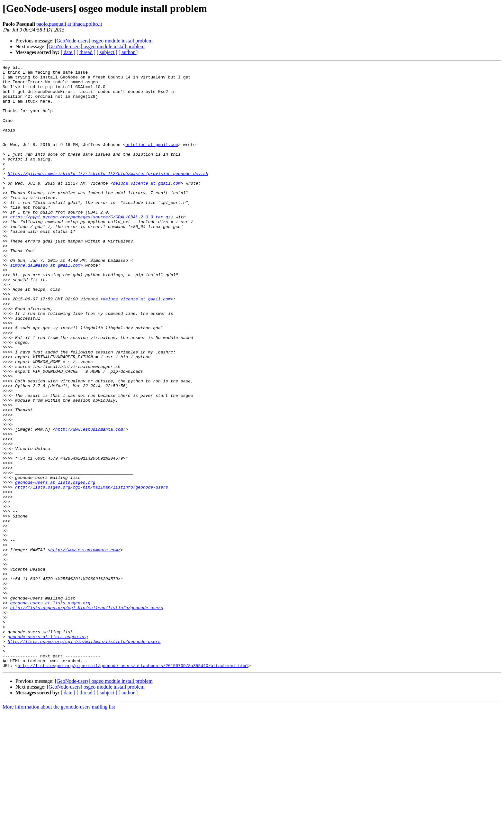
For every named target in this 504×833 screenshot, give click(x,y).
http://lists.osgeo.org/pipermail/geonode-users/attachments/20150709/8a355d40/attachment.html (133, 786)
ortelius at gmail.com (152, 161)
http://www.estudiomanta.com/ (90, 502)
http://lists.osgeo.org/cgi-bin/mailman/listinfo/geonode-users (92, 572)
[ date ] (68, 52)
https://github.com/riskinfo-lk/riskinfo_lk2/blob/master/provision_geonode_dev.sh (108, 196)
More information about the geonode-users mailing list (59, 827)
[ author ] (128, 52)
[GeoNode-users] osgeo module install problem (104, 41)
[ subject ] (107, 52)
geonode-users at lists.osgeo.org (55, 566)
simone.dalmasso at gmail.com (45, 306)
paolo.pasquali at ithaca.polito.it (69, 24)
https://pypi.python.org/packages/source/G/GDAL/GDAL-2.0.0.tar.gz (90, 248)
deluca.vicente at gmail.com (147, 207)
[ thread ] (86, 52)
